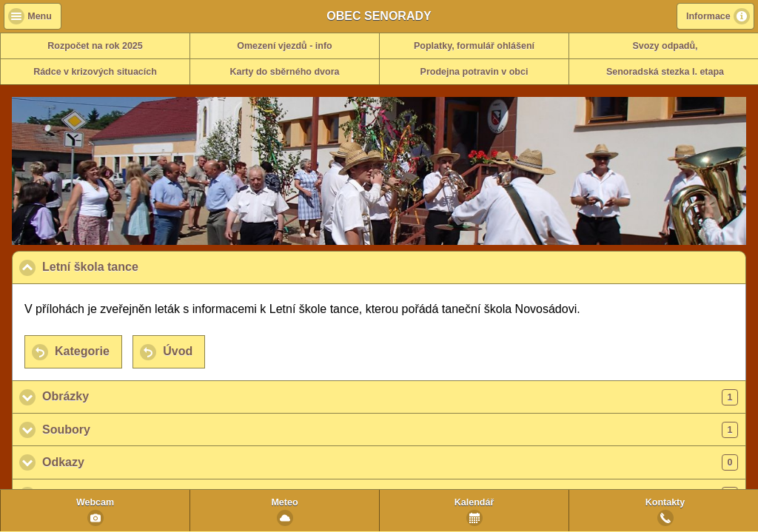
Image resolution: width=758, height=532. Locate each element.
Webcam (95, 502)
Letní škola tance (162, 266)
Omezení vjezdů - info (285, 46)
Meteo (284, 502)
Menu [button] (40, 16)
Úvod (178, 351)
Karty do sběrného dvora (285, 72)
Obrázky (390, 397)
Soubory (390, 430)
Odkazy (390, 462)
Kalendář (474, 502)
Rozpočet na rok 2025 (95, 46)
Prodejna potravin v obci (474, 72)
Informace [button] (708, 16)
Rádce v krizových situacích (95, 72)
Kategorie (82, 351)
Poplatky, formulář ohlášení (474, 46)
